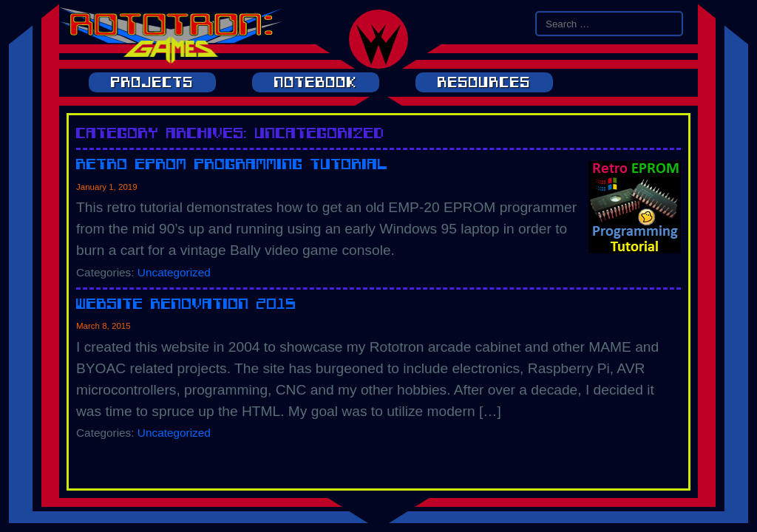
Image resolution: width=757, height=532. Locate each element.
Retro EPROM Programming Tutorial (232, 164)
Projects (152, 82)
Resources (484, 82)
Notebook (316, 82)
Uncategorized (174, 272)
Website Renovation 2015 (186, 303)
